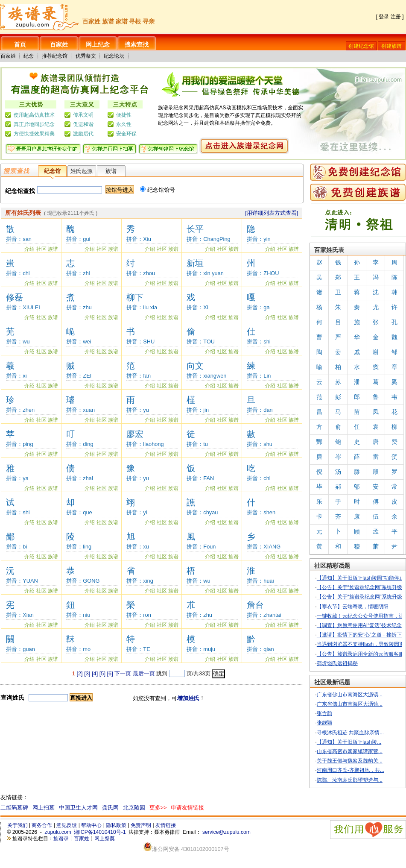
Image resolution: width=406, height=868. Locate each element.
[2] (79, 673)
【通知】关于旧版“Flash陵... (349, 742)
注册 (396, 17)
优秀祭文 (86, 56)
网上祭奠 (105, 839)
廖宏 (135, 434)
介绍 (29, 249)
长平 (195, 229)
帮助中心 (91, 825)
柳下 (135, 297)
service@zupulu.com (226, 832)
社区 (41, 249)
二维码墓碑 (14, 808)
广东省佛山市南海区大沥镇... (350, 695)
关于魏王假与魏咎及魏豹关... (350, 761)
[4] (95, 673)
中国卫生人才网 (78, 808)
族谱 (111, 171)
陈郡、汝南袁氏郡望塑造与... (350, 780)
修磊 (15, 297)
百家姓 (59, 44)
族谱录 (61, 839)
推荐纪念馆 (55, 56)
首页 (20, 44)
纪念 (29, 56)
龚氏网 (110, 808)
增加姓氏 (188, 698)
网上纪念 (98, 44)
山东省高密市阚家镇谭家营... (350, 751)
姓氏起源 (82, 171)
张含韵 (324, 713)
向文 (195, 366)
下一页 (123, 673)
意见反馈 (67, 825)
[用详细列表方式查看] (272, 213)
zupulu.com (58, 832)
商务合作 (42, 825)
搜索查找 (137, 44)
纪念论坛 (114, 56)
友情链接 (166, 825)
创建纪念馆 (361, 46)
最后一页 (144, 673)
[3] (87, 673)
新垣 (195, 263)
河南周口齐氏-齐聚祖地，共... (351, 770)
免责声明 (141, 825)
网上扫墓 (44, 808)
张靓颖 (324, 723)
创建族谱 (391, 46)
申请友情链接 (187, 808)
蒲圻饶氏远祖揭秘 (337, 663)
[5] (102, 673)
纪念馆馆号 (158, 190)
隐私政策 (116, 825)
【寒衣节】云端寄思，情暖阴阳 (353, 607)
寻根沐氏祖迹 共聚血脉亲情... (350, 733)
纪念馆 (52, 171)
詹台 (255, 605)
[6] (110, 673)
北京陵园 (134, 808)
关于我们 (18, 825)
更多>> (158, 808)
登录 (384, 17)
